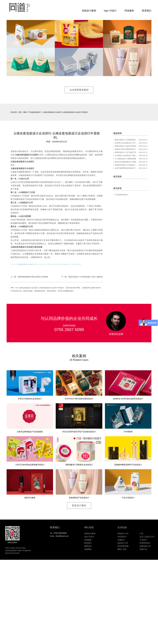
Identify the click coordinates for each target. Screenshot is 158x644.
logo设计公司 (123, 543)
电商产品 (143, 549)
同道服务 (129, 11)
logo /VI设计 (110, 11)
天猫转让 (121, 540)
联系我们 (147, 11)
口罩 (141, 533)
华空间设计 (122, 537)
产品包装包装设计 (35, 112)
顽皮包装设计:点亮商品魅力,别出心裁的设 (86, 277)
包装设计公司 (53, 264)
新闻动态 (88, 546)
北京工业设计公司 (147, 537)
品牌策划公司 (145, 546)
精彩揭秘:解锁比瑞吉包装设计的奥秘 (33, 277)
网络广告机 (122, 549)
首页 (20, 112)
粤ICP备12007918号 (12, 553)
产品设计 (143, 540)
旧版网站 (88, 549)
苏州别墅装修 (123, 546)
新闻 (25, 112)
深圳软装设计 (145, 543)
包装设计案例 (89, 11)
